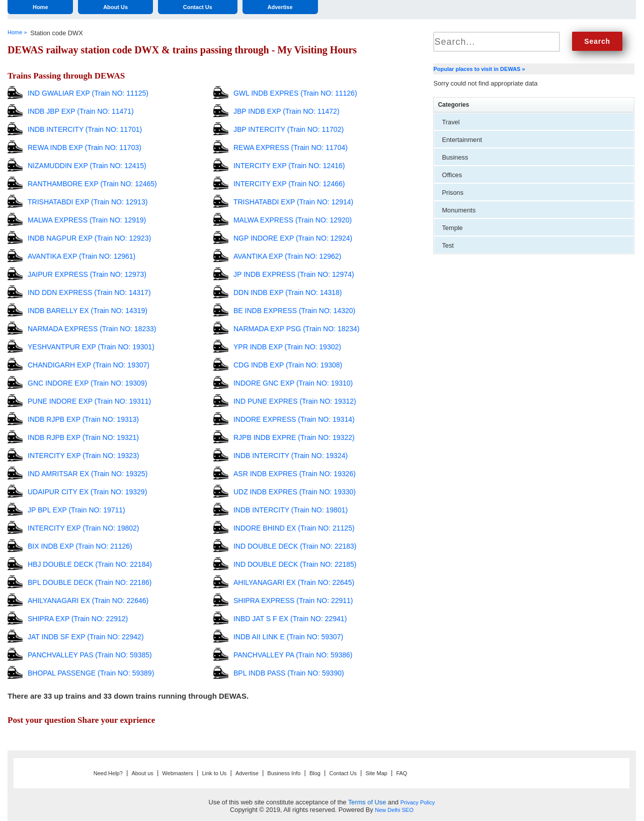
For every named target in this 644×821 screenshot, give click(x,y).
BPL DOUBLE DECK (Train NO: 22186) (90, 582)
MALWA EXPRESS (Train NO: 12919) (87, 220)
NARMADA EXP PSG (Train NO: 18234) (297, 329)
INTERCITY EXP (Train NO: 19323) (83, 456)
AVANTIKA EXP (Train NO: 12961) (82, 256)
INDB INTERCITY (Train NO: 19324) (291, 456)
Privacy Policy (418, 802)
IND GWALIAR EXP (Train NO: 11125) (88, 93)
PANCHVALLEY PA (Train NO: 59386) (293, 655)
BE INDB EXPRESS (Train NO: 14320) (294, 311)
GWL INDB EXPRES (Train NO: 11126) (295, 93)
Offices (452, 175)
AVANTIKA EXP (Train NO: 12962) (287, 256)
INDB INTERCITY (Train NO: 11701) (85, 129)
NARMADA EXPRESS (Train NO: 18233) (92, 329)
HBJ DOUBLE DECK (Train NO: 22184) (90, 564)
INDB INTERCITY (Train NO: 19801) (291, 510)
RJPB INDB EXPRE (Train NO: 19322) (294, 437)
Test (448, 245)
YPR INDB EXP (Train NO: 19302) (287, 347)
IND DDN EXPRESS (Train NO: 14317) (89, 292)
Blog (315, 773)
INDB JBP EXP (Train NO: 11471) (81, 111)
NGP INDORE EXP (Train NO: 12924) (293, 238)
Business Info (284, 773)
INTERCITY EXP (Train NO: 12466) (289, 184)
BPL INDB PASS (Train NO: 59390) (289, 673)
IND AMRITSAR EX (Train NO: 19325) (88, 474)
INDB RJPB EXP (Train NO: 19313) (83, 419)
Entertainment (462, 140)
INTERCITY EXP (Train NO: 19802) (83, 528)
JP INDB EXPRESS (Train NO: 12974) (294, 274)
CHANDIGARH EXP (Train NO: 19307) (89, 365)
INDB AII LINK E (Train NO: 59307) (288, 637)
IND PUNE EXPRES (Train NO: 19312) (295, 401)
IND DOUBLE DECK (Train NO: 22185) (295, 564)
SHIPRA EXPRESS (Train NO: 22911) (293, 601)
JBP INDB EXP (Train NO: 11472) (287, 111)
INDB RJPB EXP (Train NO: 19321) (83, 437)
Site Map (376, 773)
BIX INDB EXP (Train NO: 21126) (80, 546)
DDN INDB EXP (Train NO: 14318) (288, 292)
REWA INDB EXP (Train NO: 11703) (85, 147)
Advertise (280, 7)
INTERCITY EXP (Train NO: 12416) (289, 166)
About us (142, 773)
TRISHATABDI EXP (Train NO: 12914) (293, 202)
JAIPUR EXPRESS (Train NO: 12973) (87, 274)
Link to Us (214, 773)
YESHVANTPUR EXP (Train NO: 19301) (91, 347)
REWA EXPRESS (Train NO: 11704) (291, 147)
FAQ (401, 773)
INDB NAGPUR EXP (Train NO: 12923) (89, 238)
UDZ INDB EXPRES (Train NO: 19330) (295, 492)
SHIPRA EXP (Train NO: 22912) (78, 619)
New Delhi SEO (394, 810)
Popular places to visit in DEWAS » (479, 69)
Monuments (459, 210)
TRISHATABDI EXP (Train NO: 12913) (88, 202)
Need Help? (108, 773)
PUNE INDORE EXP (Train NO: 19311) (89, 401)
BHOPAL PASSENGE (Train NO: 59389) (91, 673)
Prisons (453, 193)
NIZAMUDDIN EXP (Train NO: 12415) (87, 166)
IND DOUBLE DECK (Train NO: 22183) (295, 546)
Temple (452, 228)
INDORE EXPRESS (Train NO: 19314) (294, 419)
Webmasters (178, 773)
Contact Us (198, 7)
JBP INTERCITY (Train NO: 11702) (289, 129)
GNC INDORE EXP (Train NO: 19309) (87, 383)
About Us (115, 7)
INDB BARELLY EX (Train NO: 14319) (88, 311)
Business (455, 157)
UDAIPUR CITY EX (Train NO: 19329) (87, 492)
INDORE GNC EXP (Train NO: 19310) (293, 383)
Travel (451, 122)
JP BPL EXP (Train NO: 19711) (76, 510)
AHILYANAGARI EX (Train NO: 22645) (294, 582)
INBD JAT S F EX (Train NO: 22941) (290, 619)
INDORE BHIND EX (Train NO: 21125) (294, 528)
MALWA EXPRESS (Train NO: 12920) (293, 220)
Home (41, 7)
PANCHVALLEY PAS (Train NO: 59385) (90, 655)
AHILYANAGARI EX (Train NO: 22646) (88, 601)
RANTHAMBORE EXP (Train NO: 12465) (92, 184)
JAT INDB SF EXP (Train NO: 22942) (86, 637)
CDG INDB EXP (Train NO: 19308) (288, 365)
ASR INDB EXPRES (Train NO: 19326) (295, 474)
